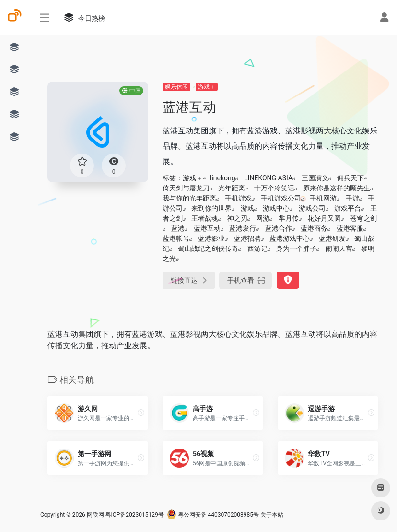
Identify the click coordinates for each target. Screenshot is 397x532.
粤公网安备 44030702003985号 (213, 515)
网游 (263, 218)
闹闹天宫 (339, 248)
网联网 (95, 515)
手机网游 (323, 198)
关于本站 (272, 515)
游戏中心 (276, 208)
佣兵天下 (350, 178)
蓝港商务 (314, 228)
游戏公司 (312, 208)
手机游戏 (238, 198)
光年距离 (232, 188)
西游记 (257, 248)
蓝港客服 (350, 228)
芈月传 (289, 218)
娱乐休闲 (176, 87)
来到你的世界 (211, 208)
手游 (352, 198)
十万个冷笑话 (274, 188)
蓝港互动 (207, 228)
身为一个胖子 (296, 248)
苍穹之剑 (363, 218)
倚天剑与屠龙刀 (186, 188)
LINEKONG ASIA (268, 178)
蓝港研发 (332, 238)
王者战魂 (205, 218)
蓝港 (178, 228)
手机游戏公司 (281, 198)
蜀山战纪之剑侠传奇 (208, 248)
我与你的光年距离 (189, 198)
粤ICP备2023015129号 (135, 515)
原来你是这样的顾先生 (337, 188)
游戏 (247, 208)
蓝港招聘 (247, 238)
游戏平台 (348, 208)
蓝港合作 (279, 228)
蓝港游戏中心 (290, 238)
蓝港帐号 (176, 238)
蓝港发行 (243, 228)
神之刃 (237, 218)
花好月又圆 (324, 218)
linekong (223, 178)
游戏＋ (207, 87)
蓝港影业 (211, 238)
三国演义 (315, 178)
